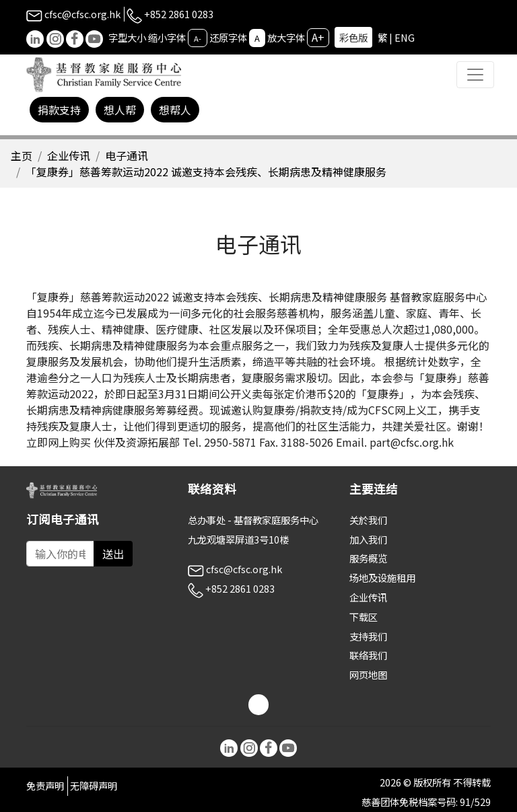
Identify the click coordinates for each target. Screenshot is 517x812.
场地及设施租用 (382, 578)
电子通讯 (127, 155)
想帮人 (175, 110)
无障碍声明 (94, 785)
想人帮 (120, 110)
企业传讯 (69, 155)
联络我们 (368, 655)
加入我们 (368, 539)
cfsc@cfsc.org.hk (73, 14)
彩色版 (353, 37)
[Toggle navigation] (475, 75)
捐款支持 (59, 110)
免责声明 (45, 785)
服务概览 (368, 558)
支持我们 (368, 636)
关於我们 (368, 520)
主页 (22, 155)
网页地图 (368, 674)
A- (198, 38)
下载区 (364, 617)
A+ (318, 37)
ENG (405, 37)
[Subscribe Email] (60, 554)
